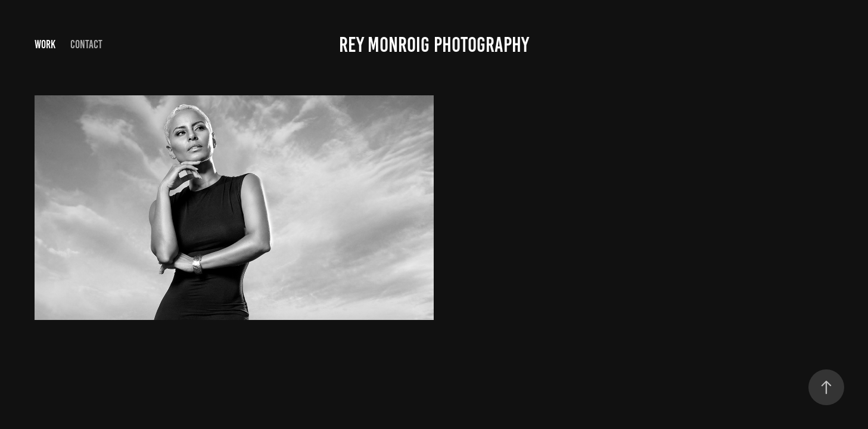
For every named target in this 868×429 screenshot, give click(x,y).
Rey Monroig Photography (434, 45)
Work (45, 44)
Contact (86, 44)
